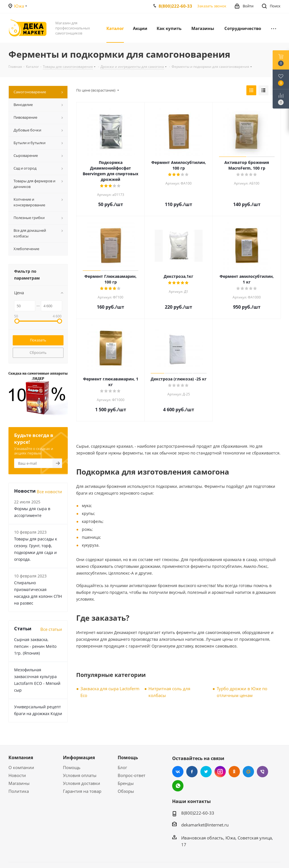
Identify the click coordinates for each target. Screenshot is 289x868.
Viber (262, 772)
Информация (79, 757)
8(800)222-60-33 (175, 6)
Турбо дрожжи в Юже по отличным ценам (242, 692)
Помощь (72, 767)
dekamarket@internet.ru (205, 825)
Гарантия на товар (82, 791)
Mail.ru (248, 772)
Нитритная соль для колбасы (169, 692)
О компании (21, 767)
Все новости (49, 492)
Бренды (126, 783)
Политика (19, 791)
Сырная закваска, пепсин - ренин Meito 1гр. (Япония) (35, 646)
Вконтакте (178, 772)
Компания (21, 757)
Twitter (206, 772)
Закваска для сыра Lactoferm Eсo (110, 692)
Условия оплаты (80, 775)
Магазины (19, 783)
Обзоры (126, 791)
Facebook (192, 772)
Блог (122, 767)
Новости (17, 775)
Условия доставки (82, 783)
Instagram (220, 772)
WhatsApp (178, 786)
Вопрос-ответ (132, 775)
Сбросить (38, 352)
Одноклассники (234, 772)
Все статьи (51, 629)
